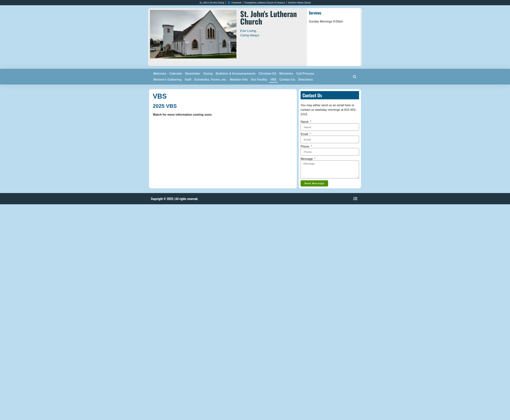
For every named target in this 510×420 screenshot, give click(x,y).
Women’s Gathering (167, 80)
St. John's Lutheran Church (268, 17)
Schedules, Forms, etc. (211, 80)
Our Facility (259, 80)
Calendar (176, 74)
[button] (354, 77)
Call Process (305, 74)
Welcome (160, 74)
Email (305, 134)
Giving (208, 74)
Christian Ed (267, 74)
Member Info (239, 80)
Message (307, 159)
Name (305, 122)
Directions (306, 80)
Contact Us (287, 80)
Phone (305, 147)
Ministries (286, 74)
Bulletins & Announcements (236, 74)
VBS (273, 80)
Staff (188, 80)
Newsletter (193, 74)
